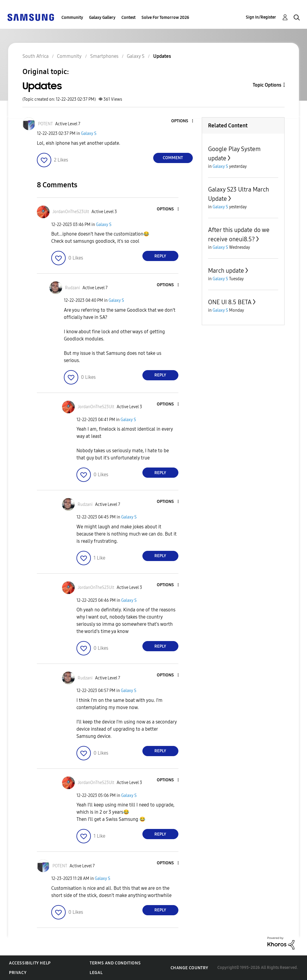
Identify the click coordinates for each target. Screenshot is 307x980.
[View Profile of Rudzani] (73, 288)
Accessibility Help (30, 963)
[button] (182, 121)
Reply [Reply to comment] (160, 256)
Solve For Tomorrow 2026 (165, 18)
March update (226, 271)
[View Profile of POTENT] (45, 124)
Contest (128, 18)
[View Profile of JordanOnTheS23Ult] (71, 212)
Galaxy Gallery (102, 18)
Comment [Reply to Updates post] (173, 158)
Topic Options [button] (267, 85)
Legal (96, 973)
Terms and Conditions (115, 963)
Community (72, 18)
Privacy (18, 973)
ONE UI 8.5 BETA (230, 302)
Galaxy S (89, 134)
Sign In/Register (261, 17)
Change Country (189, 968)
